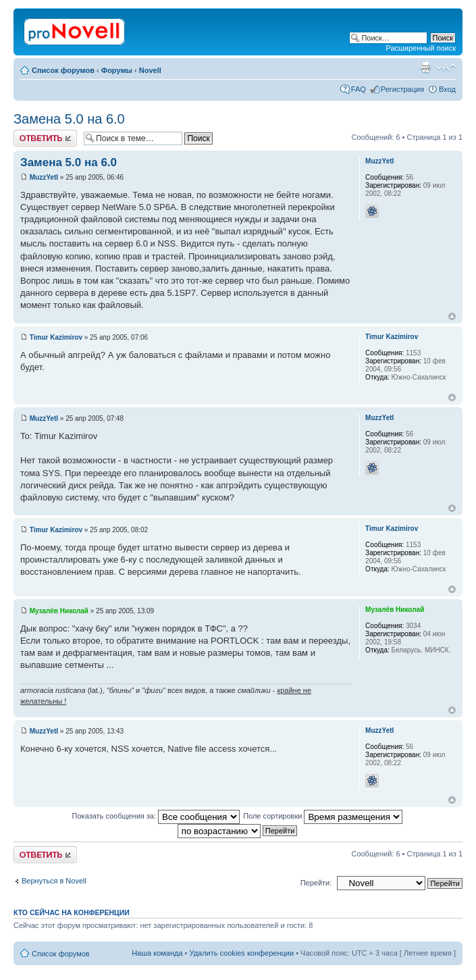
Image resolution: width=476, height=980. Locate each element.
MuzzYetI (44, 177)
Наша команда (157, 953)
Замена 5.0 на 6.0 (69, 119)
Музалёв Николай (59, 611)
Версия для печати (425, 68)
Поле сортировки (323, 816)
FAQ (359, 89)
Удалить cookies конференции (242, 953)
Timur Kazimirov (56, 337)
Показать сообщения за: (156, 816)
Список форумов (63, 70)
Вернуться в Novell (54, 881)
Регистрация (402, 89)
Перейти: (316, 883)
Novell (150, 70)
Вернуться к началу (452, 316)
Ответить (45, 138)
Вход (447, 89)
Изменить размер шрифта (446, 68)
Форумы (117, 70)
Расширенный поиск (421, 48)
